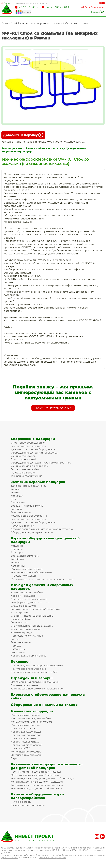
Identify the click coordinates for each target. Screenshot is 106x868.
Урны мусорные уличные (26, 629)
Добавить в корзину (23, 135)
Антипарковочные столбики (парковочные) (37, 689)
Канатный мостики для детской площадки (37, 782)
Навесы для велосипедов (26, 732)
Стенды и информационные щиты (32, 616)
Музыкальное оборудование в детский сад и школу (43, 579)
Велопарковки (20, 622)
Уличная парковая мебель (27, 592)
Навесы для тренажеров (26, 735)
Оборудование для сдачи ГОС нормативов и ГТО (41, 463)
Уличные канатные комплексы (29, 466)
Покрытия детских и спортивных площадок (37, 665)
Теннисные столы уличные (27, 476)
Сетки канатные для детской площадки (35, 775)
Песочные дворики (22, 526)
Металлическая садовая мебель (31, 718)
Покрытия (21, 661)
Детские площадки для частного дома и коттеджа (42, 529)
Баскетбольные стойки (25, 469)
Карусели (17, 496)
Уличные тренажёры (23, 456)
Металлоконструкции (32, 711)
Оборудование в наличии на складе (44, 705)
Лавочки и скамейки (24, 596)
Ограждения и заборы (32, 678)
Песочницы (18, 502)
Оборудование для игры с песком (32, 532)
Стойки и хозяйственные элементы (32, 626)
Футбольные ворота (23, 473)
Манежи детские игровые (27, 569)
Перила (16, 758)
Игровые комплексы (23, 576)
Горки (14, 499)
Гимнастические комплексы (28, 446)
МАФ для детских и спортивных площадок (38, 23)
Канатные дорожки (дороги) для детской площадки (43, 778)
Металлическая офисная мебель (32, 722)
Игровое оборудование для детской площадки (45, 540)
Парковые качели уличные (27, 636)
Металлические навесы (25, 715)
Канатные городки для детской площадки (36, 788)
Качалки (16, 489)
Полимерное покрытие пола (28, 669)
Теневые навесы (21, 512)
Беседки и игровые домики (27, 506)
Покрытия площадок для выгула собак (34, 672)
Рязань (7, 3)
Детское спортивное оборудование (33, 449)
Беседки (16, 639)
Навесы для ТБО (20, 748)
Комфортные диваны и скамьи (30, 602)
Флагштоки (18, 652)
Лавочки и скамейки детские (29, 599)
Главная (6, 23)
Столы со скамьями (77, 23)
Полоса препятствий (23, 459)
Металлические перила (25, 725)
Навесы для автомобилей (26, 745)
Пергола (16, 646)
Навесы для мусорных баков (28, 656)
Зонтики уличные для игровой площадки (35, 609)
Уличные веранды (22, 632)
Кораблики (18, 559)
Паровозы (17, 549)
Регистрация (98, 7)
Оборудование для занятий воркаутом (35, 453)
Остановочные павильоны (27, 755)
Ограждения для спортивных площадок (35, 682)
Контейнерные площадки (26, 752)
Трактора (17, 552)
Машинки (17, 546)
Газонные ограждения (24, 685)
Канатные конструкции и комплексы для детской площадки (47, 766)
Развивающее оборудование (29, 516)
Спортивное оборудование (28, 443)
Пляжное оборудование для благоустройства (37, 796)
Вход (87, 7)
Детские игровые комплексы (29, 486)
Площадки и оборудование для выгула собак (48, 696)
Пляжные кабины (21, 619)
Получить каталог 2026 (53, 408)
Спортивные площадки (33, 439)
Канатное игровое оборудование (32, 572)
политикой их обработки (52, 857)
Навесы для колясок (23, 728)
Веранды (16, 509)
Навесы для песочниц (24, 738)
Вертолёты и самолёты (25, 556)
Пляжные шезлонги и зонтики (28, 805)
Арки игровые (19, 612)
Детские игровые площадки (38, 482)
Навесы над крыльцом (25, 742)
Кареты (15, 562)
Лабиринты (18, 566)
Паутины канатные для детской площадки (37, 772)
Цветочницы (18, 649)
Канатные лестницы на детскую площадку (37, 785)
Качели (15, 492)
